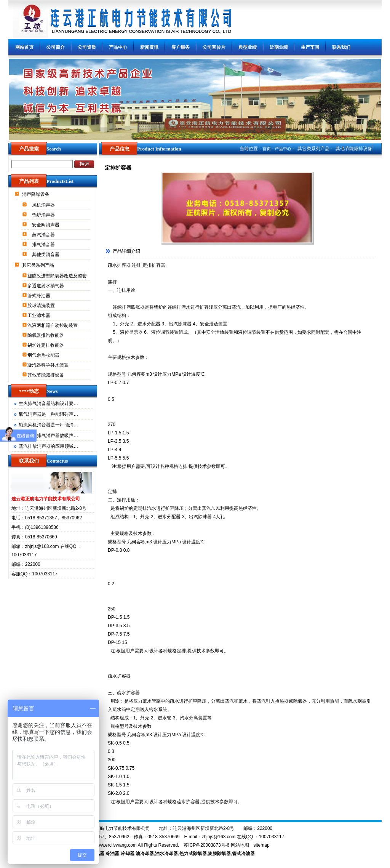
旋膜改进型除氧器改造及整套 (58, 276)
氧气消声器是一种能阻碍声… (48, 414)
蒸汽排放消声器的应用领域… (48, 446)
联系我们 (341, 47)
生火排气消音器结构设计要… (48, 404)
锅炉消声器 (44, 215)
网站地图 (240, 845)
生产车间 (310, 47)
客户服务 (181, 47)
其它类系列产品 (39, 265)
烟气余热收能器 (44, 355)
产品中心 (118, 47)
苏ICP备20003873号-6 (206, 845)
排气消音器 (44, 245)
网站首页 (24, 47)
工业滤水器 (39, 315)
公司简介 (56, 47)
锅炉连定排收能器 (46, 345)
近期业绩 (279, 47)
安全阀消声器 (46, 225)
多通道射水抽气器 (46, 286)
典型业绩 (248, 47)
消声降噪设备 (36, 194)
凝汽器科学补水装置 (49, 365)
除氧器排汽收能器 (46, 335)
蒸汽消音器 (44, 235)
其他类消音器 (46, 255)
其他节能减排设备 (46, 375)
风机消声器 (44, 205)
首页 (267, 149)
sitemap (262, 845)
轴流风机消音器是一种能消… (48, 425)
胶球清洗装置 (42, 306)
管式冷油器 (39, 296)
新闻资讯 (149, 47)
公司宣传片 (214, 47)
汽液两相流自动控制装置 (53, 325)
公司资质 (87, 47)
